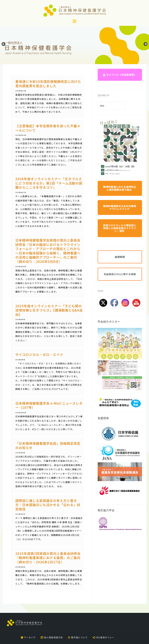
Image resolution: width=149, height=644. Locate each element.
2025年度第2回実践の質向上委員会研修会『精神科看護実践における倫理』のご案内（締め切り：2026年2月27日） (48, 558)
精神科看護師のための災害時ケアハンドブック (120, 207)
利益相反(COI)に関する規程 (120, 274)
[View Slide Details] (74, 45)
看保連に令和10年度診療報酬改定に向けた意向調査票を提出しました (48, 84)
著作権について (78, 637)
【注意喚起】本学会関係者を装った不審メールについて (48, 128)
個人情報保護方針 (52, 637)
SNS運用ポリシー (104, 637)
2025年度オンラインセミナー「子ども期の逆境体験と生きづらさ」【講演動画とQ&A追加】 (49, 310)
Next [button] (145, 44)
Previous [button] (4, 44)
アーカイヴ (28, 637)
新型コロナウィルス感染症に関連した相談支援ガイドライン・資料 (120, 228)
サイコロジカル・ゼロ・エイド (39, 354)
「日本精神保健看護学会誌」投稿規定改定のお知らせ (48, 445)
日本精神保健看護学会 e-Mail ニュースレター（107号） (49, 405)
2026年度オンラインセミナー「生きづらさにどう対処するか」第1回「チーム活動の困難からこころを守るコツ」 (49, 183)
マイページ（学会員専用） (120, 75)
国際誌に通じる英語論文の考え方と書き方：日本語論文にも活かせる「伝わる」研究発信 (48, 505)
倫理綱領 (120, 257)
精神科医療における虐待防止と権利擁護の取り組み (120, 188)
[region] (74, 45)
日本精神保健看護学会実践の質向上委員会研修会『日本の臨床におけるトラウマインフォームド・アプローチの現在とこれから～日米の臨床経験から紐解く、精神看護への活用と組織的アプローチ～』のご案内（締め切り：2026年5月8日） (48, 251)
